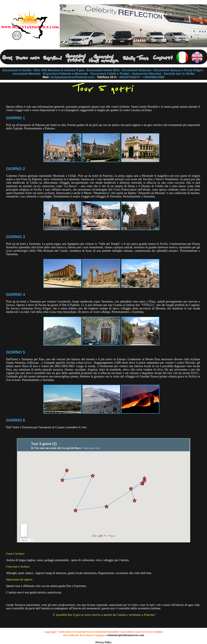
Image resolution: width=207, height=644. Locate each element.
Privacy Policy (104, 642)
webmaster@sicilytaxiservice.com (125, 635)
